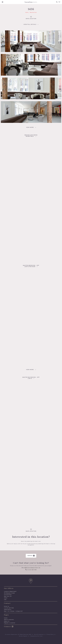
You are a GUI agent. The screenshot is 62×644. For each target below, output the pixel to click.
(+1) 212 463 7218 (31, 570)
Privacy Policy (50, 634)
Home (6, 618)
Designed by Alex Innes (36, 636)
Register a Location (10, 623)
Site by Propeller (23, 636)
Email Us (7, 606)
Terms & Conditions (39, 634)
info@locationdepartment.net (31, 568)
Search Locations (9, 620)
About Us (7, 621)
